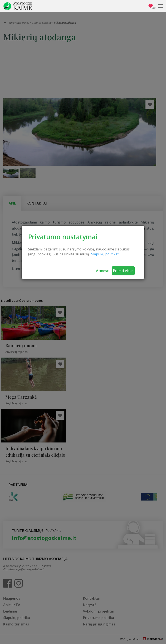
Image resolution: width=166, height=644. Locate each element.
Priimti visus (123, 271)
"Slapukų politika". (105, 254)
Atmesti (103, 271)
